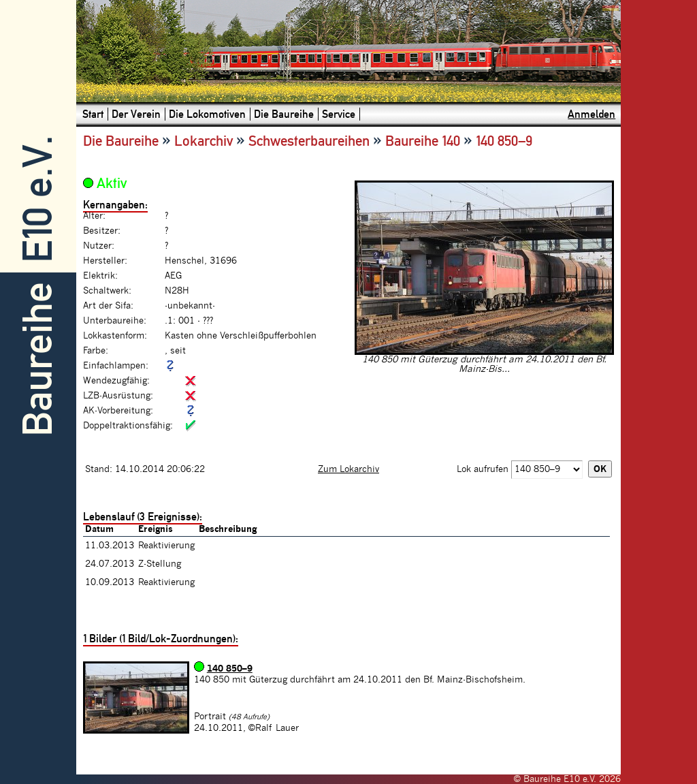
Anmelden (591, 114)
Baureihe (38, 359)
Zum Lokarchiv (348, 469)
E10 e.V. (38, 199)
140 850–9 (230, 669)
